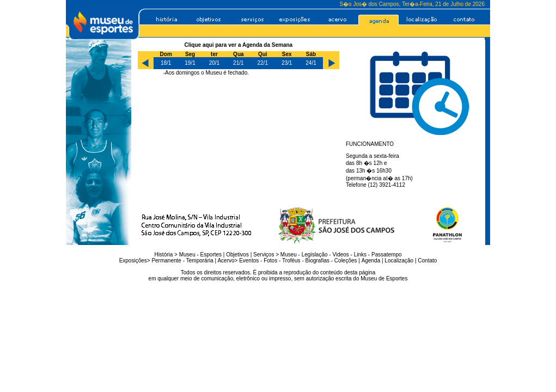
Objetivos (237, 255)
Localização (399, 261)
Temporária (200, 261)
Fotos (270, 261)
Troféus (291, 261)
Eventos (249, 261)
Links (360, 255)
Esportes (211, 255)
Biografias (317, 261)
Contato (427, 261)
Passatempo (387, 255)
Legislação (315, 255)
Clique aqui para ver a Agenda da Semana (239, 45)
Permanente (166, 261)
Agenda (371, 261)
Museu (187, 255)
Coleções (346, 261)
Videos (340, 255)
